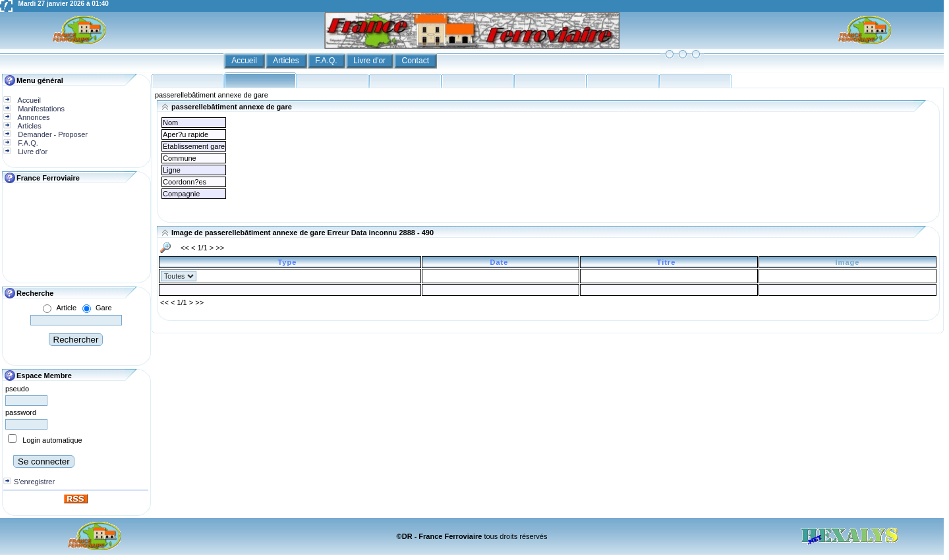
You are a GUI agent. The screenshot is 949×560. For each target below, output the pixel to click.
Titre (669, 262)
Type (290, 262)
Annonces (33, 117)
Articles (287, 61)
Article (66, 308)
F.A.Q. (327, 61)
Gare (103, 308)
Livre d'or (370, 61)
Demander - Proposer (52, 134)
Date (501, 262)
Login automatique (52, 440)
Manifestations (40, 109)
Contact (417, 61)
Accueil (245, 61)
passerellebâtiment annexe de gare (212, 95)
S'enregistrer (34, 482)
